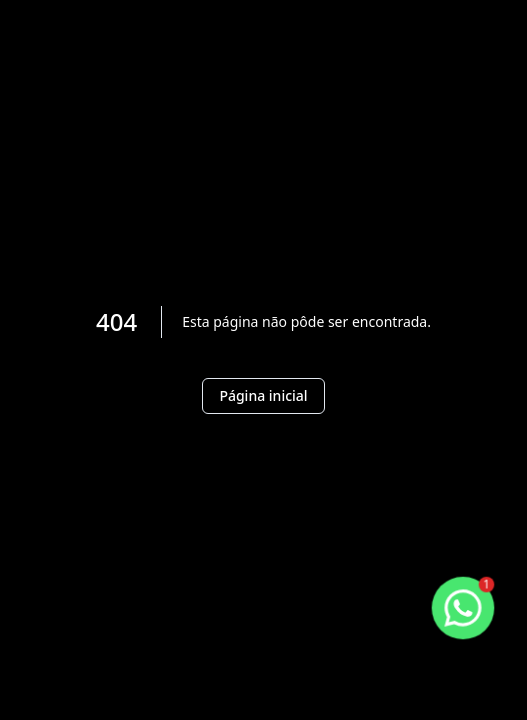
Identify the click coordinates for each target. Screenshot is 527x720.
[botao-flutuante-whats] (463, 608)
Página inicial (263, 395)
